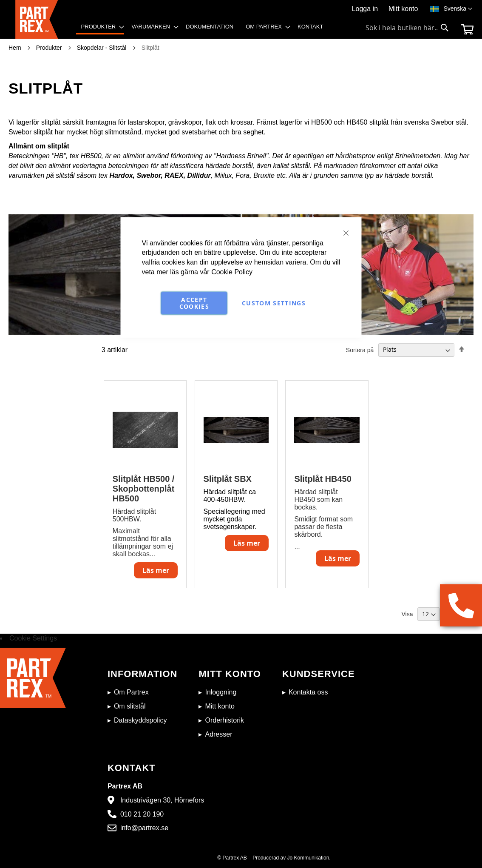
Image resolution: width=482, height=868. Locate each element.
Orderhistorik (224, 720)
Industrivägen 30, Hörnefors (162, 800)
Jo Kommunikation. (309, 858)
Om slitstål (130, 706)
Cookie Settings (33, 638)
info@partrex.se (144, 828)
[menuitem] (100, 27)
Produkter (50, 48)
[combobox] (407, 28)
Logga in (365, 9)
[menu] (205, 30)
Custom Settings (274, 303)
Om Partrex (131, 692)
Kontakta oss (308, 692)
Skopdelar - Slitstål (103, 48)
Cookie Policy (232, 272)
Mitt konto (403, 9)
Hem (16, 48)
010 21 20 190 (142, 814)
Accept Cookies (194, 303)
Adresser (218, 734)
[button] (458, 9)
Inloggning (221, 692)
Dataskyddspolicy (140, 720)
